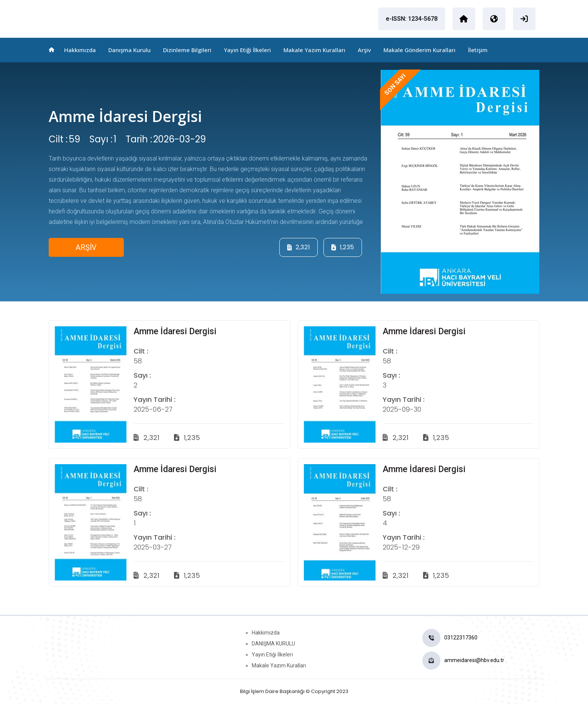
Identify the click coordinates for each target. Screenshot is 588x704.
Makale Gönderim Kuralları (419, 50)
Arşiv (364, 50)
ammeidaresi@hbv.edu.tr (474, 660)
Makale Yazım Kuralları (314, 50)
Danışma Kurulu (129, 50)
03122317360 (461, 638)
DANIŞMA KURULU (273, 644)
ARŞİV (86, 247)
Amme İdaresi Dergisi (126, 116)
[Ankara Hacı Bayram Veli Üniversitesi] (464, 19)
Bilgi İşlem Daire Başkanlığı (272, 691)
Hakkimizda (266, 633)
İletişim (478, 50)
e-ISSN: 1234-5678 (412, 19)
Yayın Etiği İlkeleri (247, 50)
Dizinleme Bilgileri (187, 50)
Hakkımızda (80, 50)
